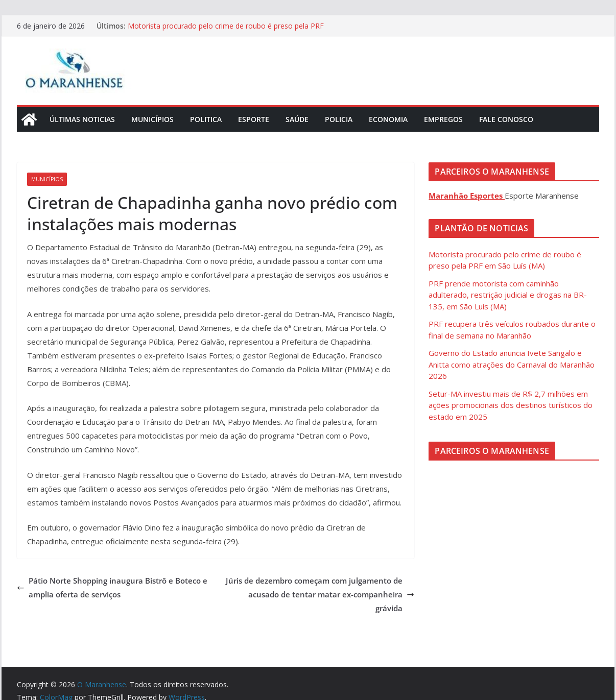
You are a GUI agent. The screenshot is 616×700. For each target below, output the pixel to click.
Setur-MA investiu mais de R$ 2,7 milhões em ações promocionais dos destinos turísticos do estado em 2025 (511, 405)
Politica (206, 119)
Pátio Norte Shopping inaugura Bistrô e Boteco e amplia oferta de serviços (112, 587)
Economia (388, 119)
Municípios (152, 119)
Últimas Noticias (82, 119)
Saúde (297, 119)
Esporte (254, 119)
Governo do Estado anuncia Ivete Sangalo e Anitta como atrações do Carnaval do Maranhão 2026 (512, 364)
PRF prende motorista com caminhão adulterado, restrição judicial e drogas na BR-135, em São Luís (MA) (508, 295)
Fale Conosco (506, 119)
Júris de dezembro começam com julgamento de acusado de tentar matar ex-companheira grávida (320, 594)
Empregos (443, 119)
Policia (339, 119)
